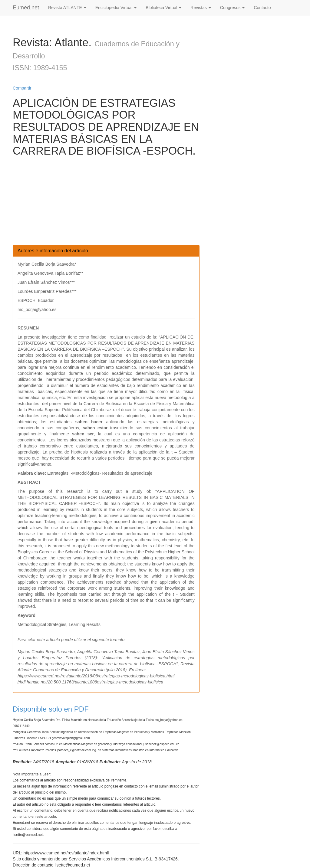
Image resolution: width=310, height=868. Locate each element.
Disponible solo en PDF (51, 709)
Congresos (232, 8)
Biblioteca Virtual (163, 8)
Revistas (201, 8)
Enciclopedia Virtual (116, 8)
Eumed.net (26, 8)
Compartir (22, 88)
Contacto (262, 8)
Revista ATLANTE (67, 8)
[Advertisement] (106, 202)
